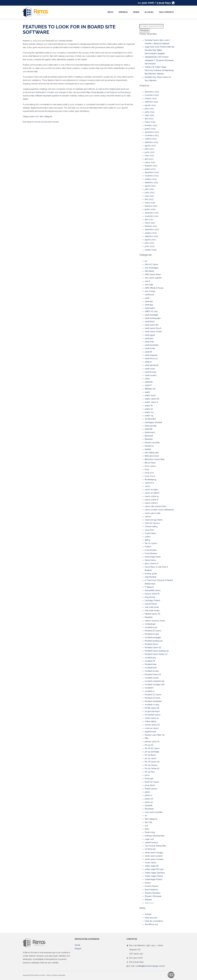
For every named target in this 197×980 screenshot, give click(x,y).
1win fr (147, 281)
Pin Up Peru (150, 772)
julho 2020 (149, 243)
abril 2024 (149, 119)
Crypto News (150, 533)
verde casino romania (154, 859)
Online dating (150, 721)
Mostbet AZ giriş (152, 634)
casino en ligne (151, 490)
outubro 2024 (151, 98)
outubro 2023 (151, 139)
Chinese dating (151, 526)
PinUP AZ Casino (152, 782)
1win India (149, 285)
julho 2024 (149, 109)
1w (146, 261)
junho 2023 (150, 152)
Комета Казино (152, 886)
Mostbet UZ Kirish (152, 698)
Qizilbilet (149, 805)
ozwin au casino (152, 728)
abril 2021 (149, 219)
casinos (148, 516)
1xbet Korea (150, 348)
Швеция (148, 900)
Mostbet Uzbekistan (153, 701)
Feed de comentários (154, 921)
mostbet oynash (152, 678)
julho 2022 (149, 189)
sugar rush (149, 839)
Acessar (148, 914)
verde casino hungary (154, 853)
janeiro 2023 (150, 169)
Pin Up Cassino (151, 765)
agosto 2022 (150, 186)
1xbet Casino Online (153, 332)
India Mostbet (151, 577)
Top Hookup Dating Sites (155, 846)
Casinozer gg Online (154, 520)
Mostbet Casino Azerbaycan (157, 651)
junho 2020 (150, 246)
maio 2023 (149, 156)
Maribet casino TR (152, 614)
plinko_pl (149, 802)
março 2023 (150, 162)
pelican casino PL (152, 742)
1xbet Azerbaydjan (153, 318)
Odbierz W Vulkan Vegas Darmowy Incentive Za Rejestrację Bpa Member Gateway (159, 70)
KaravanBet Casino (153, 590)
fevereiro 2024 (151, 125)
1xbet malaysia (151, 355)
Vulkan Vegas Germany (155, 873)
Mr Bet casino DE (152, 708)
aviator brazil (150, 395)
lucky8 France (151, 604)
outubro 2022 (151, 179)
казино (148, 883)
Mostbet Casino (151, 644)
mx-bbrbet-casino (153, 715)
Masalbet (149, 617)
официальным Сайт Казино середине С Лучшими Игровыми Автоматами (159, 60)
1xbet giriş (149, 338)
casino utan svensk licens (156, 506)
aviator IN (149, 406)
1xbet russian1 (151, 375)
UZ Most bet (150, 849)
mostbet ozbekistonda (154, 681)
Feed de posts (151, 918)
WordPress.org (151, 924)
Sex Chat (148, 822)
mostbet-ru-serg (152, 705)
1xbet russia (150, 369)
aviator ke (149, 409)
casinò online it (151, 503)
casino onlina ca (152, 496)
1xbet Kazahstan (152, 345)
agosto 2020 (150, 240)
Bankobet (149, 436)
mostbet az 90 (151, 627)
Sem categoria (46, 116)
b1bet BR (149, 429)
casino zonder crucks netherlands (159, 510)
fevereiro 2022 (151, 206)
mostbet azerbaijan (153, 638)
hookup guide (151, 574)
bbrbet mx (149, 446)
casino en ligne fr (152, 493)
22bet (147, 379)
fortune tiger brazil (153, 557)
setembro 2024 (151, 102)
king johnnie (150, 597)
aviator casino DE (152, 399)
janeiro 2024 (150, 129)
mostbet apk (150, 624)
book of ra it (150, 476)
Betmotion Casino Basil (155, 459)
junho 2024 (150, 112)
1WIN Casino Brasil (153, 274)
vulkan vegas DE (152, 866)
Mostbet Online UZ (153, 674)
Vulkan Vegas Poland (154, 876)
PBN (147, 738)
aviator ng (149, 416)
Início (110, 12)
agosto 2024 (150, 105)
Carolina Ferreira (65, 41)
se (146, 815)
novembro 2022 (152, 176)
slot (146, 826)
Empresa (123, 12)
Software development (155, 836)
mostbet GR (150, 661)
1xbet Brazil (150, 322)
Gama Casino (150, 560)
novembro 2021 (152, 216)
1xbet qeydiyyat (152, 365)
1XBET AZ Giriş (151, 311)
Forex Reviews (151, 553)
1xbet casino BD (152, 325)
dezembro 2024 (152, 92)
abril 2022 (149, 199)
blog (147, 469)
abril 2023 (149, 159)
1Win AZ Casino (152, 264)
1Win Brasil (149, 271)
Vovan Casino (151, 863)
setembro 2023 (151, 142)
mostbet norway (152, 671)
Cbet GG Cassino (152, 523)
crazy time (149, 530)
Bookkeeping (150, 480)
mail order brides (152, 611)
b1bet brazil (150, 432)
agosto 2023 (150, 146)
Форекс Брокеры (153, 893)
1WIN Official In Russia (154, 288)
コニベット (149, 903)
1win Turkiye (150, 291)
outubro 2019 (151, 250)
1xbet (147, 298)
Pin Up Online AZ (152, 769)
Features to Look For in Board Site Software (69, 29)
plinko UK (149, 799)
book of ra (149, 473)
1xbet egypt (150, 335)
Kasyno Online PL (152, 594)
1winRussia (149, 295)
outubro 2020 (151, 233)
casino (148, 486)
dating (147, 540)
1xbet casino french (153, 328)
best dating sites (152, 453)
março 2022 (150, 203)
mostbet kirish (151, 668)
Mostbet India (151, 664)
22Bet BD (149, 382)
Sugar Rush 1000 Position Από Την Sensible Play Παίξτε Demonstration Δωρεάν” (159, 50)
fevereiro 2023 (151, 166)
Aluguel (149, 12)
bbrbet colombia (152, 443)
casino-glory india (153, 513)
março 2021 (150, 223)
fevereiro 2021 (151, 226)
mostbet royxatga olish (155, 684)
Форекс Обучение (153, 896)
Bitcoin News (150, 463)
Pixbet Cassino (151, 789)
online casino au (152, 718)
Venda (136, 12)
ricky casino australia (154, 812)
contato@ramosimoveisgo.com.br (150, 966)
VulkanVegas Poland (153, 879)
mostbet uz (150, 691)
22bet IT (148, 385)
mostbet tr (149, 688)
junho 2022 (150, 193)
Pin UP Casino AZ (152, 762)
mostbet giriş (150, 658)
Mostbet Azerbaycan (154, 641)
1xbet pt (148, 362)
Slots (147, 829)
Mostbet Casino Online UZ (156, 654)
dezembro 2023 (152, 132)
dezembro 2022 (152, 172)
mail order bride (152, 607)
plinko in (148, 795)
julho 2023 (149, 149)
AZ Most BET (150, 419)
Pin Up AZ (149, 745)
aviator (148, 392)
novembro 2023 (152, 135)
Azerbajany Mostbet (153, 422)
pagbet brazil (150, 732)
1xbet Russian (151, 372)
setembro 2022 (151, 183)
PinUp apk (149, 779)
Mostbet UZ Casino (153, 695)
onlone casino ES (152, 725)
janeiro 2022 (150, 209)
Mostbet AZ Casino (153, 631)
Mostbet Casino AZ (153, 648)
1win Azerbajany (152, 268)
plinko (147, 792)
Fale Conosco (166, 12)
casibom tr (149, 483)
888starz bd (150, 389)
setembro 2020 (151, 236)
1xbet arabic (150, 308)
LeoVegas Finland (152, 600)
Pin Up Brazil (150, 755)
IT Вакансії (149, 587)
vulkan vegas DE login (154, 869)
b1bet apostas (151, 426)
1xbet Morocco (151, 359)
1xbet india (149, 342)
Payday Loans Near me (155, 735)
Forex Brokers (151, 550)
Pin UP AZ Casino (152, 748)
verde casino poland (154, 856)
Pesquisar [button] (145, 30)
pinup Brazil (150, 785)
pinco (147, 775)
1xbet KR (148, 352)
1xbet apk (149, 301)
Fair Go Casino (151, 543)
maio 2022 (149, 196)
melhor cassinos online (155, 621)
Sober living (150, 832)
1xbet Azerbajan (152, 315)
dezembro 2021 (152, 213)
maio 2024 (149, 115)
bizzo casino (150, 466)
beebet (148, 449)
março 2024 (150, 122)
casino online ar (152, 500)
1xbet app (149, 305)
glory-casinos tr (152, 563)
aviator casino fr (151, 402)
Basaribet (149, 439)
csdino (148, 537)
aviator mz (149, 412)
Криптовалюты (151, 890)
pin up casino (151, 758)
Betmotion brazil (152, 456)
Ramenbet (149, 809)
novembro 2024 (152, 95)
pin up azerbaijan (152, 752)
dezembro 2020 (152, 229)
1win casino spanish (153, 278)
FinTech (148, 547)
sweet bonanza (151, 842)
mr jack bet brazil (152, 711)
